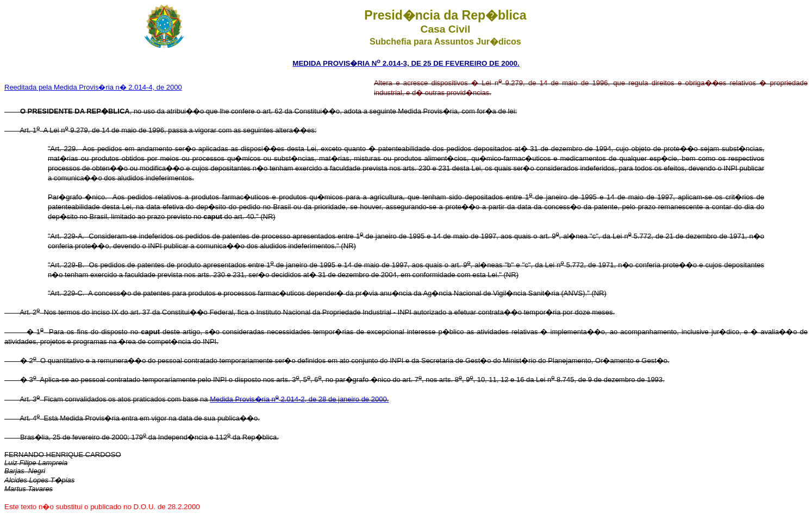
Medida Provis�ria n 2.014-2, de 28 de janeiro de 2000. (299, 399)
